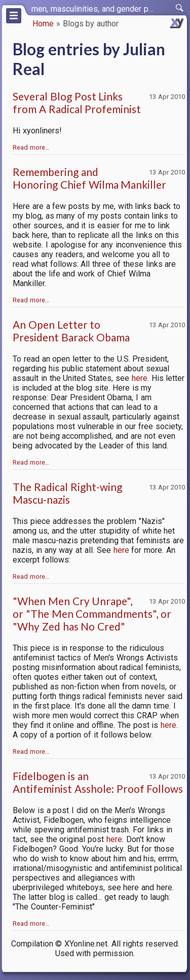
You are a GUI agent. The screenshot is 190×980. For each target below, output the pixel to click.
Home (43, 24)
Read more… (31, 147)
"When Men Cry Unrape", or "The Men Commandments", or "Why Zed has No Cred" (92, 614)
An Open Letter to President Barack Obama (71, 331)
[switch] (180, 8)
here (140, 378)
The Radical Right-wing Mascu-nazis (67, 493)
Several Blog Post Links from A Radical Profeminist (77, 102)
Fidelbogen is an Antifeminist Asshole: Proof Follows (98, 782)
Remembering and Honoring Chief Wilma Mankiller (89, 178)
